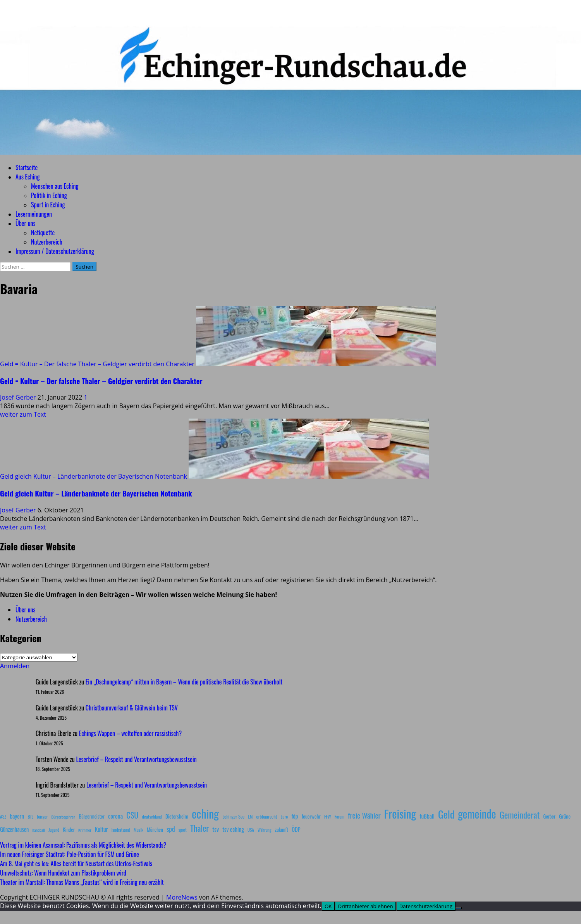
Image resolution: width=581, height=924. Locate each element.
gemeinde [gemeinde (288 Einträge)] (477, 814)
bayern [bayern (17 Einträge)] (17, 816)
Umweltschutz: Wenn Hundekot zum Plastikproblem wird (63, 873)
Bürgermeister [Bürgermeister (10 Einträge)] (91, 816)
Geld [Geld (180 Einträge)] (446, 814)
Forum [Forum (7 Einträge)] (339, 817)
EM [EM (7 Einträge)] (250, 817)
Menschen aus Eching (55, 186)
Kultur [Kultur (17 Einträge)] (101, 829)
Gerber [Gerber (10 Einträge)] (549, 816)
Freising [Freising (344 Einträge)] (400, 813)
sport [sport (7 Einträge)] (183, 830)
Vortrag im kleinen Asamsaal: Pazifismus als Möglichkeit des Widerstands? (83, 845)
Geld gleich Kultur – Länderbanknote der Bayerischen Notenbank (94, 476)
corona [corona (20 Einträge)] (115, 816)
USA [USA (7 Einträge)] (251, 830)
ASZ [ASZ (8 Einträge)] (3, 816)
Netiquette (43, 233)
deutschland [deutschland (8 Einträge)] (152, 816)
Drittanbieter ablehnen (365, 906)
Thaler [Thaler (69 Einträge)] (199, 828)
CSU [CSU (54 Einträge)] (132, 815)
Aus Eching (28, 177)
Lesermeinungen (34, 214)
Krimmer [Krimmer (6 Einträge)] (85, 830)
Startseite (27, 167)
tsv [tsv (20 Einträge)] (216, 829)
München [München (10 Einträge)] (155, 830)
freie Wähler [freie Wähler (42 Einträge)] (364, 815)
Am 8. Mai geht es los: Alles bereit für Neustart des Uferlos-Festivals (76, 864)
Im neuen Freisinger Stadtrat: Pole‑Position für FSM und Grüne (70, 854)
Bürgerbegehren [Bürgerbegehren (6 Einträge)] (63, 817)
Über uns (25, 223)
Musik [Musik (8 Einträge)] (138, 830)
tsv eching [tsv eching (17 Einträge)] (233, 829)
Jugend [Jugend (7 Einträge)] (54, 830)
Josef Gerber (19, 397)
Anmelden (15, 666)
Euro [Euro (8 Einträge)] (284, 816)
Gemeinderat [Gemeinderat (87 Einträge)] (520, 815)
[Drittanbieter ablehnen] (459, 908)
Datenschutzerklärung (426, 906)
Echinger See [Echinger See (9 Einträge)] (233, 816)
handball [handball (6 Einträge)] (39, 830)
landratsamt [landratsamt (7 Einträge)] (121, 830)
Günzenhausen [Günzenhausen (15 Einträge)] (14, 829)
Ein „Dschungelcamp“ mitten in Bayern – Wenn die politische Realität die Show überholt (184, 682)
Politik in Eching (49, 195)
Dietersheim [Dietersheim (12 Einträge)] (177, 816)
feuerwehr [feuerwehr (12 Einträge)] (311, 816)
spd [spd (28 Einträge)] (171, 829)
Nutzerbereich (47, 242)
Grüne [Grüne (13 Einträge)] (565, 816)
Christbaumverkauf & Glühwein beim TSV (132, 708)
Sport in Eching (48, 205)
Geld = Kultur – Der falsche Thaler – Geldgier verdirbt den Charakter (97, 364)
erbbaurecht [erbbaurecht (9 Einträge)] (267, 816)
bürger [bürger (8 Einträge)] (42, 816)
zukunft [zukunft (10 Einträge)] (282, 830)
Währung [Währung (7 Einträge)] (265, 830)
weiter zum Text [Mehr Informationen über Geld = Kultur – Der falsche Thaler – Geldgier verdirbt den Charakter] (23, 414)
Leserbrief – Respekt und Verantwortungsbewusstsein (137, 759)
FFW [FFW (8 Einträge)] (328, 816)
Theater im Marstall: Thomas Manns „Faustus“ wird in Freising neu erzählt (82, 882)
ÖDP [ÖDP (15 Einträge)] (296, 829)
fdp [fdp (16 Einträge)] (295, 816)
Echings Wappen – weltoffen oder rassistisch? (130, 733)
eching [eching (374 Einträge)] (205, 813)
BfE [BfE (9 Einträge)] (30, 816)
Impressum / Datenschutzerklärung (55, 251)
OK (328, 906)
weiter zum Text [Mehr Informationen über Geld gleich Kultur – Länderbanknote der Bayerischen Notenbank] (23, 527)
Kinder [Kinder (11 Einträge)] (69, 829)
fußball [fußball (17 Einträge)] (427, 816)
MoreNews (182, 897)
